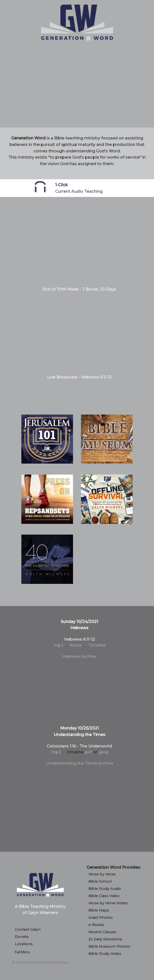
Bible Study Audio (105, 889)
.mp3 (58, 645)
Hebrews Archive (79, 656)
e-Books (96, 925)
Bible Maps (99, 910)
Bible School (100, 881)
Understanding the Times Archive (79, 763)
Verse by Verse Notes (108, 903)
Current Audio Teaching (79, 191)
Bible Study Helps (105, 954)
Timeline (97, 645)
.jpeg (103, 752)
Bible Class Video (104, 896)
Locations (24, 944)
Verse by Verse (102, 874)
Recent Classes (102, 932)
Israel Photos (101, 918)
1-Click (61, 185)
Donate (22, 937)
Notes (79, 384)
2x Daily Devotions (105, 939)
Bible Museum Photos (109, 946)
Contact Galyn (28, 929)
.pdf (88, 752)
